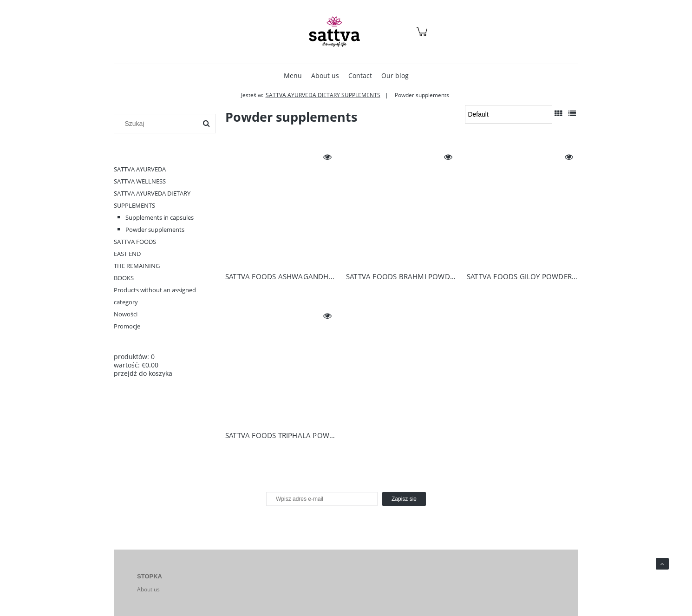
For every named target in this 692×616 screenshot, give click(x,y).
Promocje (127, 326)
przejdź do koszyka (143, 373)
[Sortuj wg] (509, 114)
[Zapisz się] (404, 499)
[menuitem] (293, 75)
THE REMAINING (137, 266)
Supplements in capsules (160, 217)
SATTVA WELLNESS (140, 181)
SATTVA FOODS (135, 242)
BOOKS (124, 278)
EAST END (127, 254)
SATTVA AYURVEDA (140, 169)
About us (148, 589)
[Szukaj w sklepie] (158, 124)
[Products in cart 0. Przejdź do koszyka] (423, 36)
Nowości (126, 314)
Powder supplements (155, 229)
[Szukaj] (206, 124)
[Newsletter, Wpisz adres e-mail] (322, 499)
